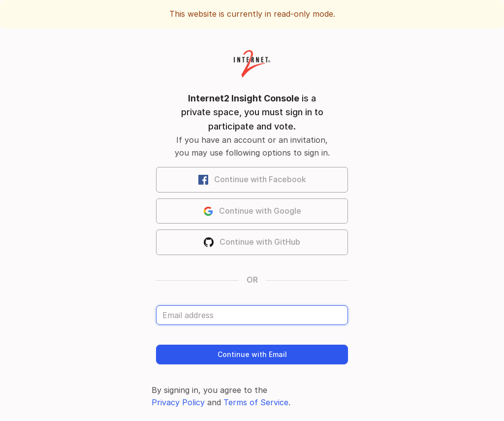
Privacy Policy (178, 402)
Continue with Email (252, 354)
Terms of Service (256, 402)
